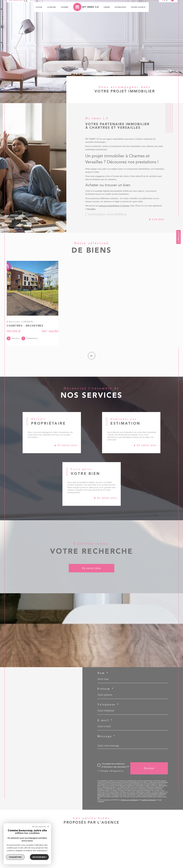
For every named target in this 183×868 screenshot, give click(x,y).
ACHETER (51, 7)
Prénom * (106, 689)
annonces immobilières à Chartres (114, 206)
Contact (179, 237)
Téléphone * (108, 705)
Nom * (103, 673)
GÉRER (107, 7)
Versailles (91, 209)
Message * (107, 736)
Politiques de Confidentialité (129, 800)
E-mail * (105, 720)
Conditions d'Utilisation (148, 800)
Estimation (120, 7)
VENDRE (65, 7)
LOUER (39, 7)
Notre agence (138, 7)
